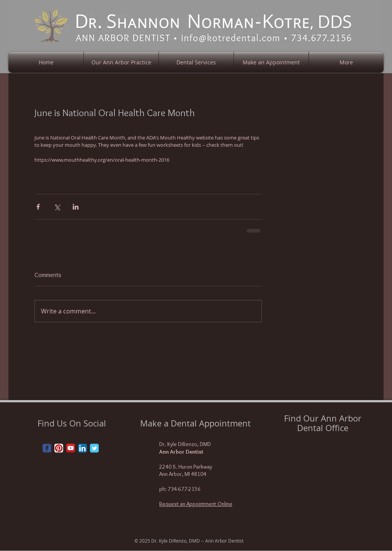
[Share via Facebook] (38, 207)
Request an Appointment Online (196, 504)
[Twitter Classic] (94, 448)
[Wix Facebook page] (47, 448)
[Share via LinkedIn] (76, 207)
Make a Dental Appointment (195, 423)
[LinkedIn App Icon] (82, 448)
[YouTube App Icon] (71, 448)
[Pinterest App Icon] (59, 448)
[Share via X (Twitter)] (57, 207)
